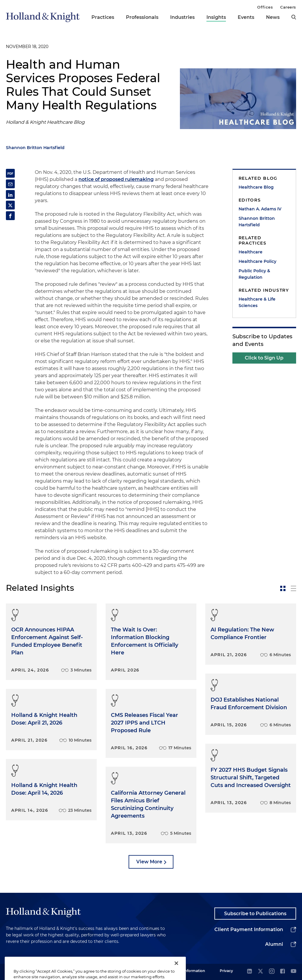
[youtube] (293, 972)
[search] (294, 17)
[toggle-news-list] (293, 588)
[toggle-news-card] (283, 588)
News (273, 17)
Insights (216, 17)
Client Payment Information (249, 929)
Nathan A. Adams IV (260, 209)
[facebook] (283, 972)
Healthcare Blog (256, 187)
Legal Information (189, 971)
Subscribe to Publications (255, 914)
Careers (288, 7)
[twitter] (260, 972)
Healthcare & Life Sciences (257, 302)
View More (149, 862)
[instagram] (272, 972)
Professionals (142, 17)
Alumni (274, 944)
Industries (182, 17)
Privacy (226, 971)
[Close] (176, 971)
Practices (103, 17)
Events (246, 17)
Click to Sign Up (264, 358)
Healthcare (251, 252)
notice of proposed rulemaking (116, 179)
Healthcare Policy (257, 261)
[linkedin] (250, 972)
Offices (265, 7)
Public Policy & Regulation (254, 274)
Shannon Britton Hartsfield (35, 148)
